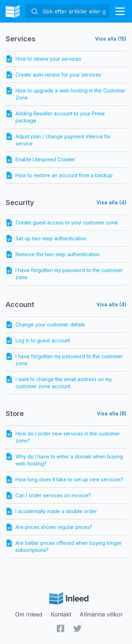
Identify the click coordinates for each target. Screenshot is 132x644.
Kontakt (61, 614)
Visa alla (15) (111, 39)
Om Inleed (29, 614)
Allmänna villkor (101, 614)
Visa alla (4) (111, 202)
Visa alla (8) (112, 413)
